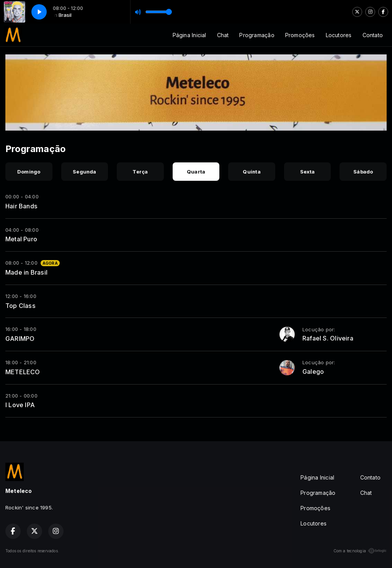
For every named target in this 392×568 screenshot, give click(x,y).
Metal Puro (21, 239)
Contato (373, 35)
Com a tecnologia (360, 551)
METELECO (23, 372)
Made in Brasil (26, 272)
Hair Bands (21, 206)
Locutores (339, 35)
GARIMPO (20, 339)
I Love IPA (20, 405)
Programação (257, 35)
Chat (223, 35)
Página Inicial (189, 35)
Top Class (20, 306)
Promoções (300, 35)
